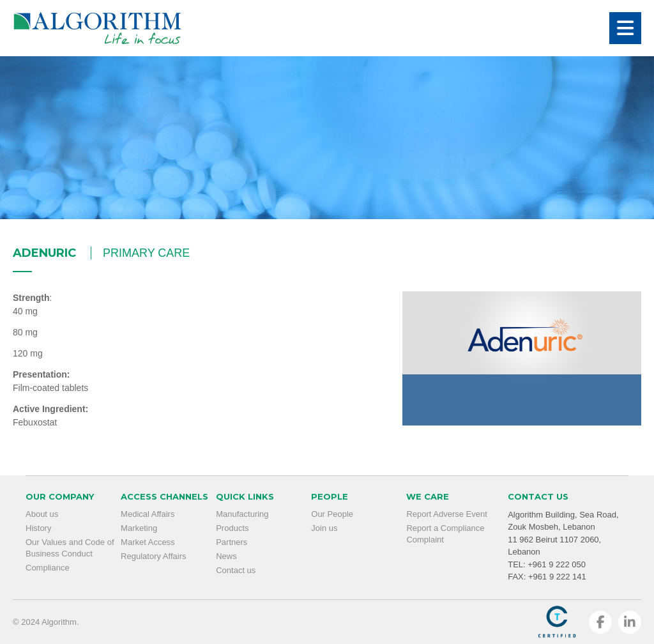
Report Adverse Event (446, 514)
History (38, 528)
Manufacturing (242, 514)
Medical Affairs (148, 514)
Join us (324, 528)
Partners (232, 542)
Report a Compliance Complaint (445, 534)
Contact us (236, 570)
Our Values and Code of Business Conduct (70, 548)
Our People (332, 514)
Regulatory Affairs (153, 556)
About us (42, 514)
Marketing (139, 528)
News (226, 556)
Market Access (148, 542)
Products (232, 528)
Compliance (48, 568)
